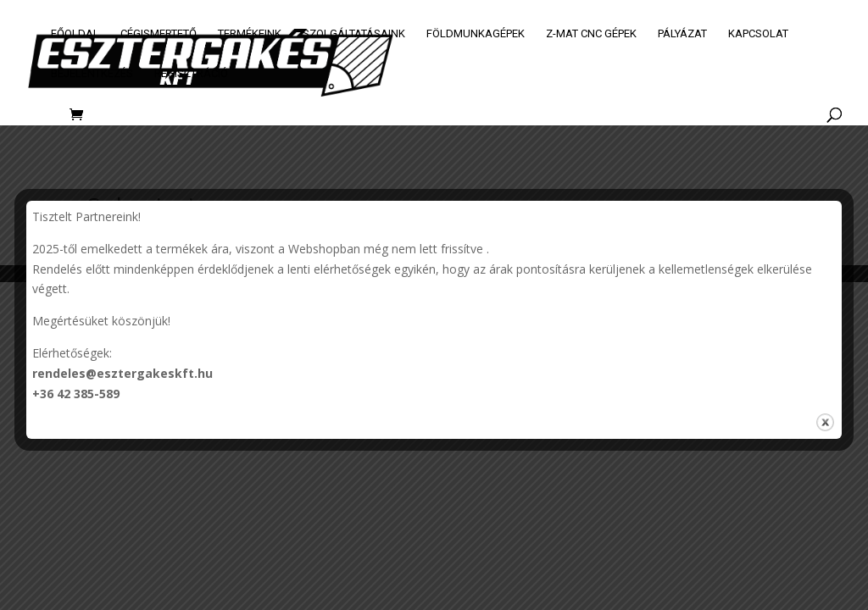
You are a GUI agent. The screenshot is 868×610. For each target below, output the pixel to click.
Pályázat (682, 34)
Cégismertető (159, 34)
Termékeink (250, 34)
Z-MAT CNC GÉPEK (591, 34)
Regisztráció (191, 74)
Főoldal (75, 34)
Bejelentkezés (92, 74)
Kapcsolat (758, 34)
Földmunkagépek (476, 34)
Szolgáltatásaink (354, 34)
